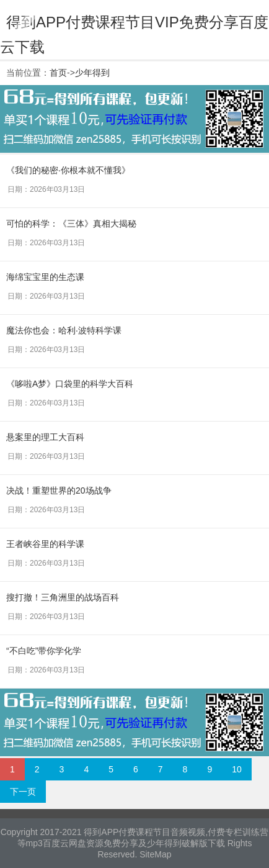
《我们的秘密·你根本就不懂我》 (68, 170)
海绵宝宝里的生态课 (45, 277)
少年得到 (92, 73)
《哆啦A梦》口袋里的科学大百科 (70, 384)
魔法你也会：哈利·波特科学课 (64, 330)
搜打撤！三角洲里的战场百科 (63, 597)
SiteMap (155, 854)
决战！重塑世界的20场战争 (59, 491)
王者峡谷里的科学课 (45, 544)
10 (237, 769)
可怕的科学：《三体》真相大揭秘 (71, 224)
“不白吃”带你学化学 (44, 651)
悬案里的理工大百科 (45, 437)
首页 (58, 73)
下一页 (23, 792)
